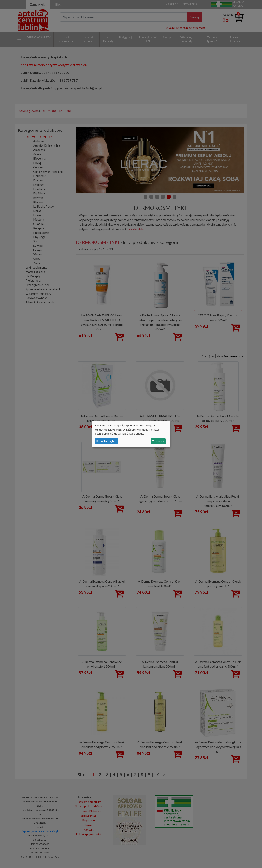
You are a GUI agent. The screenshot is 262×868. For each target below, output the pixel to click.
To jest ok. (158, 441)
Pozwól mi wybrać (107, 441)
